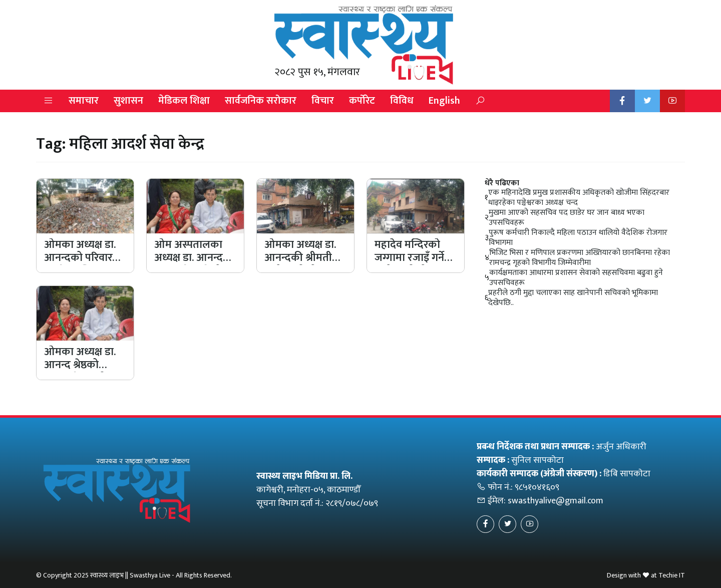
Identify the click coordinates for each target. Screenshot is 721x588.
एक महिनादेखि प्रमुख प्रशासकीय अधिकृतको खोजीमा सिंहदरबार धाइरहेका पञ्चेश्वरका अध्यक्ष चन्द (579, 198)
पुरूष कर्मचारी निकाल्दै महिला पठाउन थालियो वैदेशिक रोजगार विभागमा (578, 238)
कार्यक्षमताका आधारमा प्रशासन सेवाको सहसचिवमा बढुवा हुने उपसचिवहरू (576, 278)
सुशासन (128, 101)
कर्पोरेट (362, 101)
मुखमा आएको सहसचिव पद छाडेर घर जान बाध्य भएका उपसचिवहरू (567, 218)
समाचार (84, 101)
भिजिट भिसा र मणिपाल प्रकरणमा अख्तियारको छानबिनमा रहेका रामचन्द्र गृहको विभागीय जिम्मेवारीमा (580, 258)
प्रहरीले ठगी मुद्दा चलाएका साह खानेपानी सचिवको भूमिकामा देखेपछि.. (573, 298)
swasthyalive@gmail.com (556, 501)
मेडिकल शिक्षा (184, 101)
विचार (323, 101)
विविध (402, 101)
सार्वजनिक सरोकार (261, 101)
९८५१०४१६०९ (537, 487)
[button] (49, 101)
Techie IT (672, 575)
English (444, 101)
